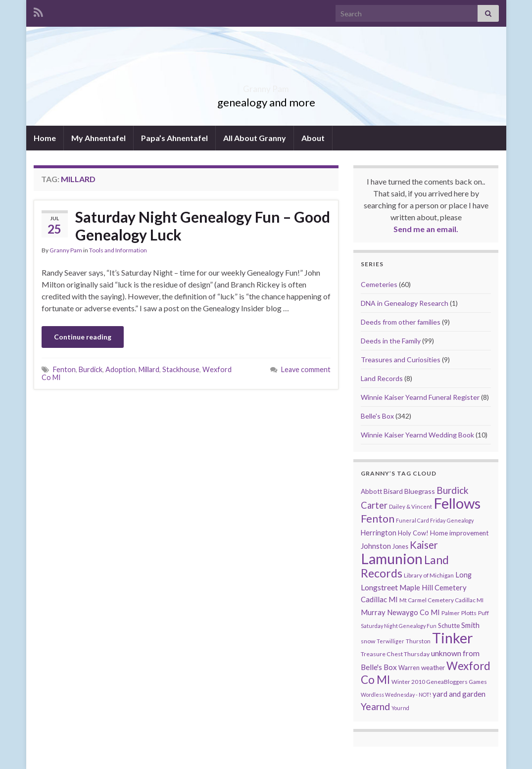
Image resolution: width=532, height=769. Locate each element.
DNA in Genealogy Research (405, 303)
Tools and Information (118, 250)
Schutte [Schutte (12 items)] (449, 625)
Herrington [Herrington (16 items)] (379, 533)
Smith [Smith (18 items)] (470, 625)
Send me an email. (426, 229)
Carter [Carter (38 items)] (374, 505)
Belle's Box (377, 416)
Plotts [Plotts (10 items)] (469, 613)
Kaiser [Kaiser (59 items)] (424, 545)
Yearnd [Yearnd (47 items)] (375, 706)
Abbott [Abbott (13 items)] (371, 491)
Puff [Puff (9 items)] (484, 613)
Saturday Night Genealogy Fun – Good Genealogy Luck (203, 226)
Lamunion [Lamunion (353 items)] (392, 558)
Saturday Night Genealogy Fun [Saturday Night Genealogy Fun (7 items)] (399, 626)
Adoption (121, 369)
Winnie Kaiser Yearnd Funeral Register (420, 397)
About (313, 138)
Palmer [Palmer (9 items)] (451, 613)
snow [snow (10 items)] (368, 641)
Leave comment (306, 369)
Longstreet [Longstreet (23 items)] (379, 587)
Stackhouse (181, 369)
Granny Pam (266, 86)
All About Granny (255, 138)
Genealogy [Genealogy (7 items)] (460, 520)
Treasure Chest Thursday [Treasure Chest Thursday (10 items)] (395, 654)
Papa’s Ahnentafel (174, 138)
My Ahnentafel (98, 138)
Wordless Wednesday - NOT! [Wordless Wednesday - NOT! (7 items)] (396, 695)
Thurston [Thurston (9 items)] (418, 641)
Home (45, 138)
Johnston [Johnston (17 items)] (376, 546)
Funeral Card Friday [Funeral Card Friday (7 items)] (421, 520)
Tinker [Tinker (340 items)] (453, 638)
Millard (149, 369)
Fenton (64, 369)
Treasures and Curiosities (401, 360)
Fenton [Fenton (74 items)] (378, 519)
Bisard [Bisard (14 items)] (393, 491)
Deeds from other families (401, 322)
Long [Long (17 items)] (463, 575)
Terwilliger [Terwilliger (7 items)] (390, 641)
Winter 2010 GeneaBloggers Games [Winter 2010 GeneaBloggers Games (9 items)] (439, 682)
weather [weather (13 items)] (433, 668)
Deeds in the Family (391, 341)
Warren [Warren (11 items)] (409, 668)
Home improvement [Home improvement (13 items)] (459, 533)
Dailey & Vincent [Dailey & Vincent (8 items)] (411, 506)
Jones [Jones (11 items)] (400, 547)
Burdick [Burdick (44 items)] (453, 490)
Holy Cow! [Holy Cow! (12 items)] (413, 533)
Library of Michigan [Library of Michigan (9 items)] (429, 575)
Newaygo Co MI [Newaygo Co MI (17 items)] (413, 612)
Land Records (382, 378)
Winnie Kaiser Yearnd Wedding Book (417, 435)
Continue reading (83, 337)
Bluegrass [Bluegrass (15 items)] (420, 491)
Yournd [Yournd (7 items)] (400, 708)
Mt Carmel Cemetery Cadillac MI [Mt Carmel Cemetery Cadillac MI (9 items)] (441, 600)
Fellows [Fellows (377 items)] (457, 503)
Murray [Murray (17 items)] (373, 612)
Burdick (91, 369)
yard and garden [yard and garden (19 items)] (459, 694)
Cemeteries (379, 284)
